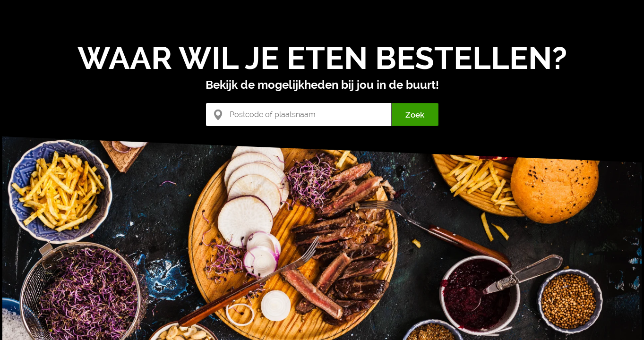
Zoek (415, 115)
